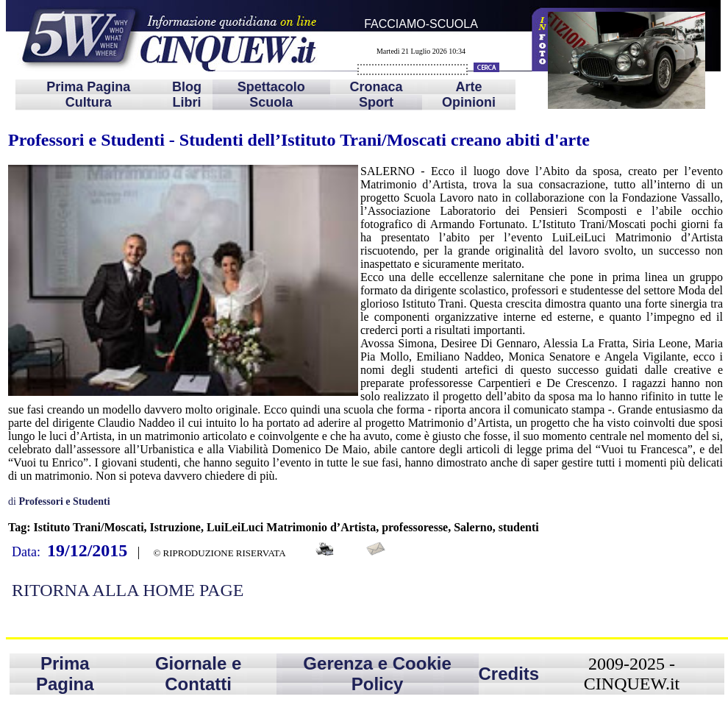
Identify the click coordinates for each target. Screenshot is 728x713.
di (59, 501)
